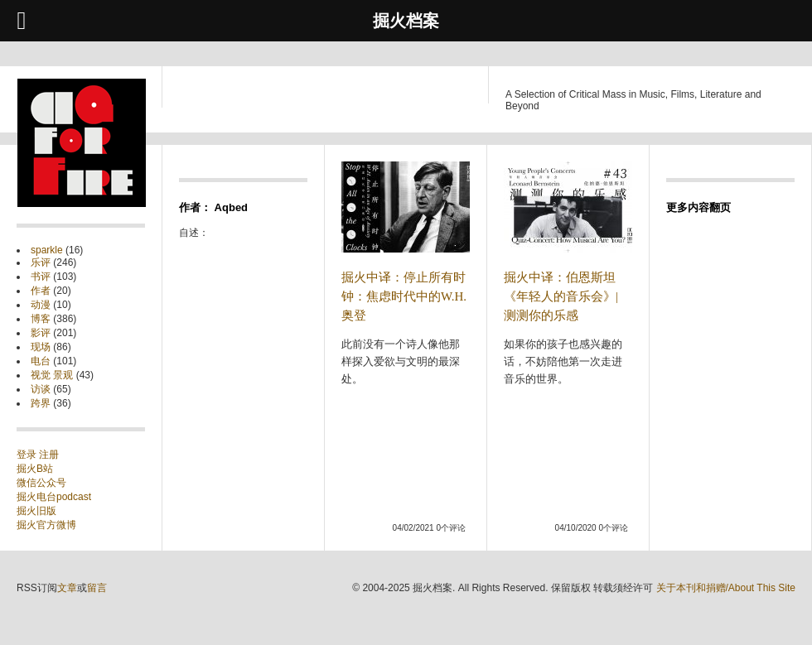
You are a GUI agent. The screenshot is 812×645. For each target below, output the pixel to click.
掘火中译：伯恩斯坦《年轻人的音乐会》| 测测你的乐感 (561, 296)
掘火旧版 (36, 511)
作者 (41, 291)
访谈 (41, 389)
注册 (49, 455)
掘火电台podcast (54, 497)
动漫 (41, 305)
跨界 (41, 403)
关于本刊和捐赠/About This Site (726, 588)
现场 (41, 347)
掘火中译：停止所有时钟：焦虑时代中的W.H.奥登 (404, 296)
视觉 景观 (52, 375)
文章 (67, 588)
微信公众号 (41, 483)
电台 (41, 361)
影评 (41, 333)
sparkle (47, 250)
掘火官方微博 (46, 525)
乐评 (41, 262)
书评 (41, 277)
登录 (28, 455)
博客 (41, 319)
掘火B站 (35, 469)
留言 (97, 588)
